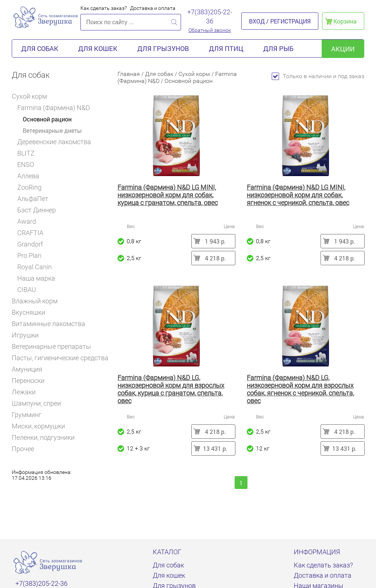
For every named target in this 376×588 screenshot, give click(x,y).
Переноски (28, 381)
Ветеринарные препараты (55, 346)
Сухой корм (32, 96)
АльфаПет (33, 199)
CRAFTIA (33, 233)
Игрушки (28, 335)
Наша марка (36, 278)
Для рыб (278, 48)
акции (343, 49)
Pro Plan (32, 255)
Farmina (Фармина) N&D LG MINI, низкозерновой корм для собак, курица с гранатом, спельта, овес (168, 195)
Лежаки (24, 392)
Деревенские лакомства (54, 142)
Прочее (23, 449)
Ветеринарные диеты (52, 130)
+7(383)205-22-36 (210, 17)
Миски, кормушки (38, 426)
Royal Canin (37, 267)
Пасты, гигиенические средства (60, 358)
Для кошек (98, 48)
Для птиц (226, 48)
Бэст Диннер (39, 210)
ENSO (26, 165)
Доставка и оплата (153, 8)
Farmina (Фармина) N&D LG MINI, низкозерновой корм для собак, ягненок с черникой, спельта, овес (298, 195)
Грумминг (30, 415)
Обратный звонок (210, 30)
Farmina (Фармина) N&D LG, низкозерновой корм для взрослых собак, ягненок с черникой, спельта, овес (300, 389)
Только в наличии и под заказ (318, 76)
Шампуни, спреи (36, 403)
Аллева (31, 176)
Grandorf (30, 244)
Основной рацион (47, 119)
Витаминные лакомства (52, 324)
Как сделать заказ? (104, 8)
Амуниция (30, 369)
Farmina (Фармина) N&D (56, 108)
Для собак (40, 48)
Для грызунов (163, 48)
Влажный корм (38, 301)
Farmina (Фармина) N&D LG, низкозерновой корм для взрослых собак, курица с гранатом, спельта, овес (171, 389)
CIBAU (27, 290)
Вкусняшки (32, 312)
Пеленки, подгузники (43, 437)
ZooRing (29, 187)
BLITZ (28, 153)
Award (27, 221)
